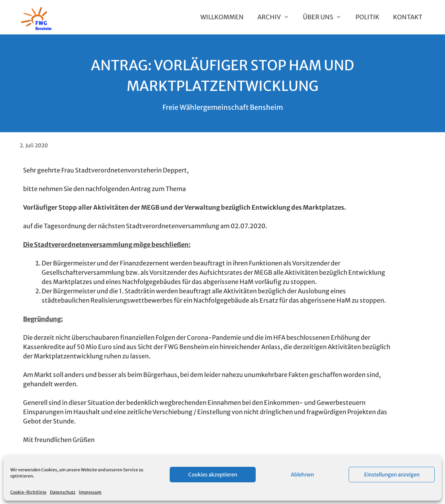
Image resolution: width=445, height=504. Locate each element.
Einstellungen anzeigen (392, 475)
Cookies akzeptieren (213, 475)
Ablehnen (302, 475)
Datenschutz (63, 492)
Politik (367, 17)
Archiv (277, 17)
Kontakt (408, 17)
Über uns (326, 17)
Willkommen (222, 17)
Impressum (90, 492)
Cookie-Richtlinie (28, 492)
